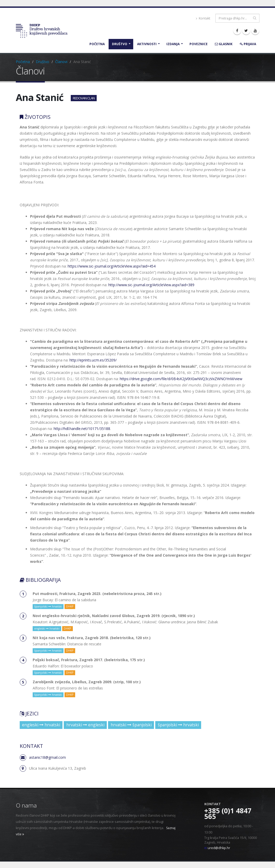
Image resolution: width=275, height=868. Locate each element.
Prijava (248, 44)
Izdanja (173, 44)
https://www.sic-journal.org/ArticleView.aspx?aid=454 (112, 266)
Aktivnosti (147, 44)
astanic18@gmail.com (47, 757)
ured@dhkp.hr (219, 848)
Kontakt (203, 18)
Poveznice (199, 44)
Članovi (61, 62)
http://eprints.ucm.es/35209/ (93, 360)
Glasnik (224, 44)
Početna (97, 44)
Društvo (120, 44)
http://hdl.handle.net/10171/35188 (82, 429)
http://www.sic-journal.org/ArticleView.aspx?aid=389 (151, 285)
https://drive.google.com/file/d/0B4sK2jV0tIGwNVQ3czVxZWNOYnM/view (181, 379)
